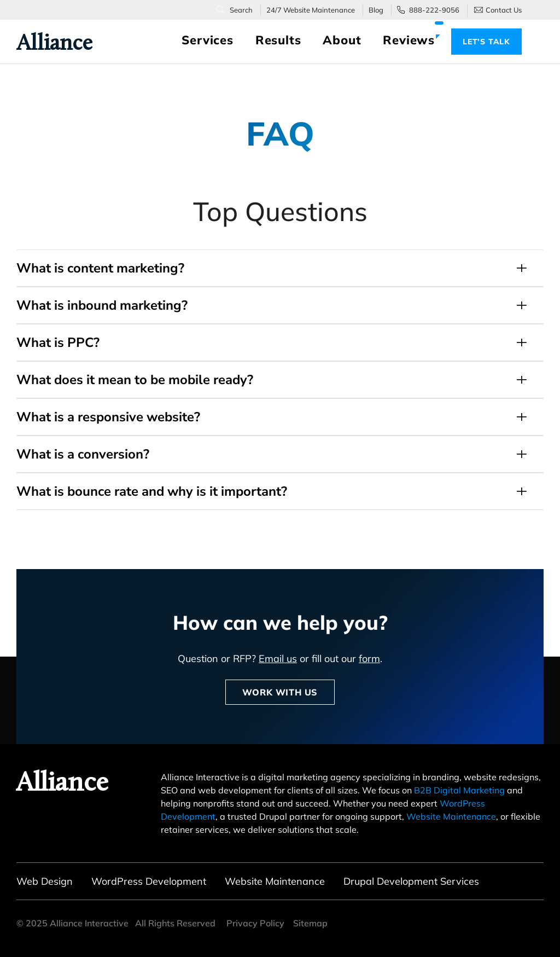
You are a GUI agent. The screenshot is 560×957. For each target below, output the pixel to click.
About (342, 40)
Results (278, 40)
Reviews (409, 40)
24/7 (311, 10)
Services (207, 40)
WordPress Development (149, 881)
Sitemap (310, 923)
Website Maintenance (451, 816)
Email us (278, 659)
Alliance (48, 42)
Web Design (45, 881)
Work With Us (280, 692)
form (369, 659)
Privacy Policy (255, 923)
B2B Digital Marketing (459, 790)
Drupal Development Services (411, 881)
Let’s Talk (486, 42)
